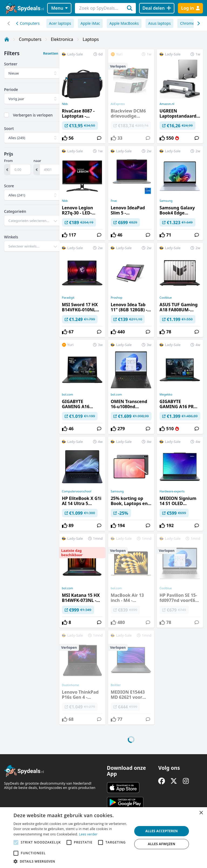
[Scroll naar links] (198, 23)
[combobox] (32, 221)
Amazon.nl (167, 104)
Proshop (117, 298)
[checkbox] (6, 115)
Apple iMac (90, 23)
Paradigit (68, 298)
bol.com (68, 394)
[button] (71, 861)
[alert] (103, 838)
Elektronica (62, 39)
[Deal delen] (157, 8)
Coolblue (166, 298)
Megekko (166, 394)
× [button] (201, 813)
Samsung (166, 201)
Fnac (114, 201)
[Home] (7, 39)
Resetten (51, 53)
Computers (28, 23)
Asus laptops (160, 23)
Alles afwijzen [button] (162, 844)
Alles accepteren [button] (162, 831)
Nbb (65, 104)
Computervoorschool (77, 491)
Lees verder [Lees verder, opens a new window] (88, 834)
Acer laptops (60, 23)
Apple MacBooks (124, 23)
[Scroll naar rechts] (9, 23)
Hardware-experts (172, 491)
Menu (59, 8)
